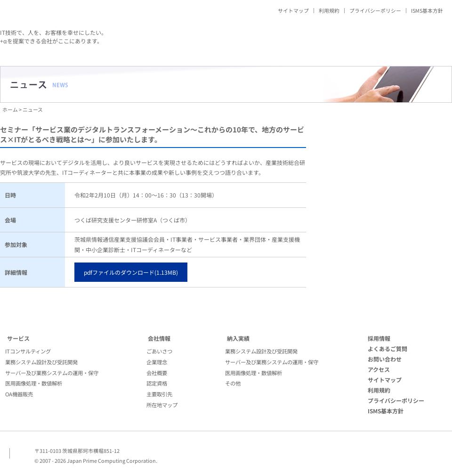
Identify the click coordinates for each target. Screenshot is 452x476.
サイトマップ (293, 10)
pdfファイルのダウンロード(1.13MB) (131, 272)
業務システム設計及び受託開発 (41, 362)
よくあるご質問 (387, 349)
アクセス (379, 369)
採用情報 (379, 338)
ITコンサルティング (28, 351)
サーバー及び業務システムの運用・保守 (52, 373)
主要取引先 (159, 394)
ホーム (10, 109)
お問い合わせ (385, 359)
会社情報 (159, 338)
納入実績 (238, 338)
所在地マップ (162, 405)
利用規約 (329, 10)
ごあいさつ (159, 351)
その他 (233, 383)
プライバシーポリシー (375, 10)
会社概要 (157, 373)
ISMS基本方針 (427, 10)
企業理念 (157, 362)
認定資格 (157, 383)
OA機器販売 (19, 394)
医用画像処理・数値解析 (34, 383)
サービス (18, 338)
